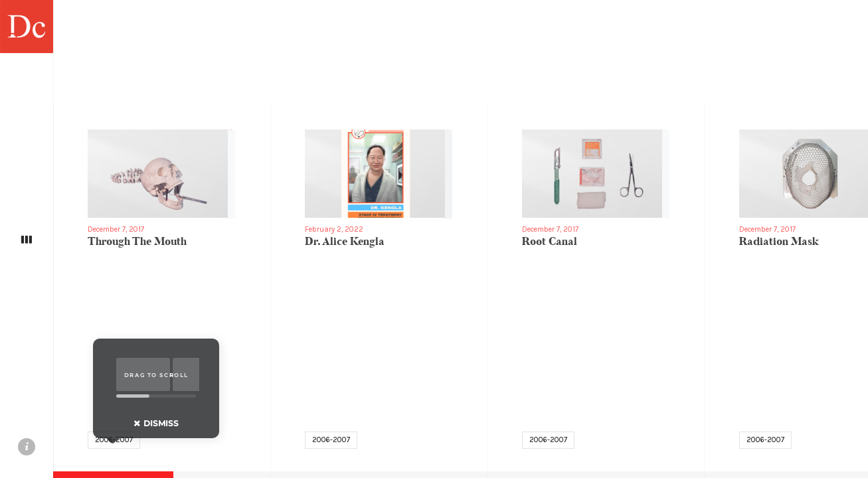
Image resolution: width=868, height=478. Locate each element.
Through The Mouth (137, 242)
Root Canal (550, 242)
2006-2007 (331, 440)
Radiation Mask (779, 242)
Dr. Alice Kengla (345, 242)
